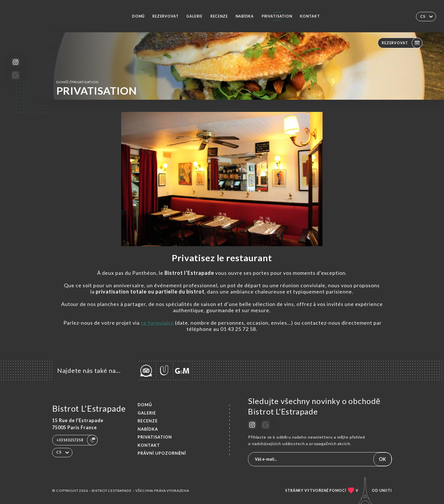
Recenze (219, 16)
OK (382, 459)
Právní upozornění (162, 453)
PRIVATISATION (277, 16)
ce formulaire (157, 323)
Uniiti (386, 491)
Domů (138, 16)
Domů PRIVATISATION (77, 82)
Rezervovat (166, 16)
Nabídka (245, 16)
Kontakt (310, 16)
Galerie (194, 16)
